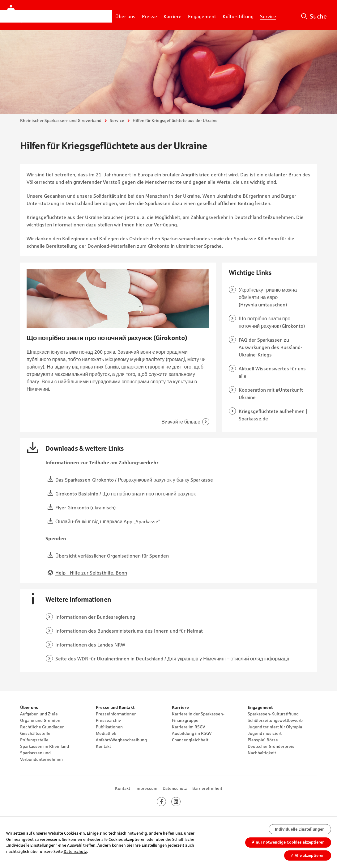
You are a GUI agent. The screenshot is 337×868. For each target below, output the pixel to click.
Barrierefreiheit (207, 788)
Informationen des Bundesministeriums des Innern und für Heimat (129, 631)
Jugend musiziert (265, 733)
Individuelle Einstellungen (300, 829)
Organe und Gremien (40, 720)
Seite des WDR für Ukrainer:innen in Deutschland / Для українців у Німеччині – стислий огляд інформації (172, 659)
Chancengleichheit (190, 740)
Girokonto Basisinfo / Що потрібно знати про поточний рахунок (126, 494)
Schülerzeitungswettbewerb (275, 720)
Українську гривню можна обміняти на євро (268, 293)
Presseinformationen (116, 714)
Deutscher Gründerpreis (271, 746)
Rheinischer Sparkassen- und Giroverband (61, 120)
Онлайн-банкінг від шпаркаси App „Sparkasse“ (108, 521)
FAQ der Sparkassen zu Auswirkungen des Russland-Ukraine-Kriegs (271, 347)
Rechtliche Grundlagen (42, 727)
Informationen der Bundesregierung (95, 617)
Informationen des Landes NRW (90, 645)
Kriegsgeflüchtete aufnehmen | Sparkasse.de (273, 415)
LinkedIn (180, 802)
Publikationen (109, 727)
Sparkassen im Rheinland (45, 746)
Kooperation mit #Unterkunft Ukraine (271, 394)
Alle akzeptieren (307, 855)
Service (117, 120)
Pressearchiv (108, 720)
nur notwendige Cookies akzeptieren (288, 842)
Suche (318, 16)
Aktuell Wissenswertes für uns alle (272, 372)
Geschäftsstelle (35, 733)
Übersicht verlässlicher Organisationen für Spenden (112, 556)
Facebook (166, 802)
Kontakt (103, 746)
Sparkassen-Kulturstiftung (273, 714)
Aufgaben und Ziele (39, 714)
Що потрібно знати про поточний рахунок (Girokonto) (272, 322)
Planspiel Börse (263, 740)
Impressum (146, 788)
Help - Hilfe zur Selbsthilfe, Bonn (91, 573)
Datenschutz (175, 788)
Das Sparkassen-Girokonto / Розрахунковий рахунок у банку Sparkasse (134, 480)
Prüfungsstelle (34, 740)
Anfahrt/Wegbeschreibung (121, 740)
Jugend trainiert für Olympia (275, 727)
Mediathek (106, 733)
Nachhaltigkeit (262, 753)
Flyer (61, 508)
